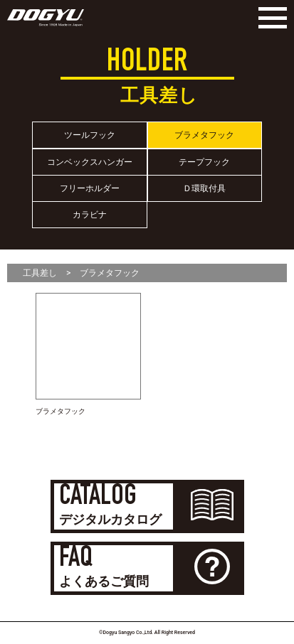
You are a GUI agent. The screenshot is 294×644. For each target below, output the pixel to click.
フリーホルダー (90, 188)
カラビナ (90, 215)
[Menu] (269, 18)
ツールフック (90, 135)
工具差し (40, 273)
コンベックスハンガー (90, 162)
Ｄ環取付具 (204, 188)
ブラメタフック (204, 135)
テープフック (204, 162)
